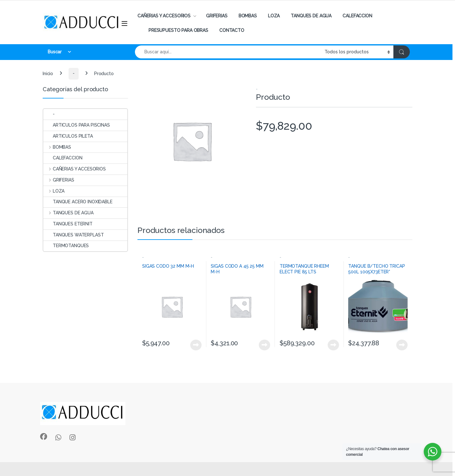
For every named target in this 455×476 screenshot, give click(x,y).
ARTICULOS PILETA (68, 136)
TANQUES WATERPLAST (73, 235)
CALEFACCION (357, 16)
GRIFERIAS (217, 16)
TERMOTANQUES (66, 246)
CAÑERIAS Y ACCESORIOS (164, 16)
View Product (196, 345)
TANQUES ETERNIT (68, 224)
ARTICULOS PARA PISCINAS (77, 125)
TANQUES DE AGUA (311, 16)
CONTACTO (232, 30)
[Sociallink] (44, 437)
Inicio (48, 73)
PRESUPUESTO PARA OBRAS (178, 30)
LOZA (274, 16)
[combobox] (228, 52)
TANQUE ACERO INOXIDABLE (78, 202)
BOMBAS (248, 16)
